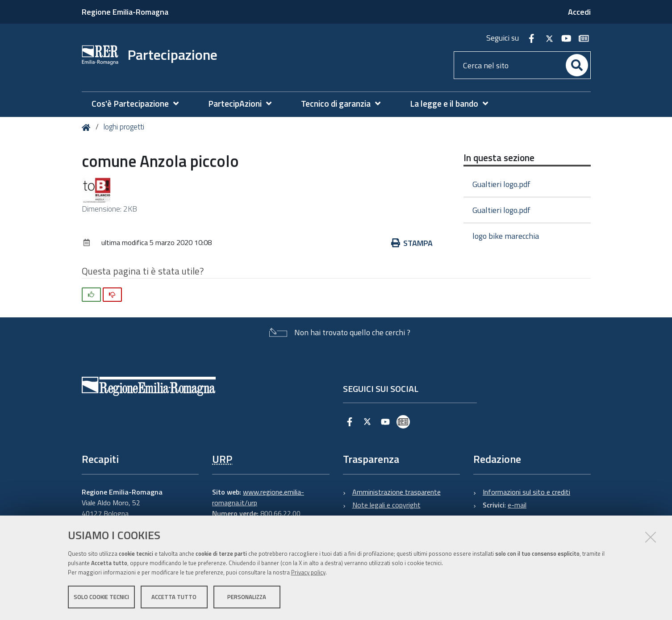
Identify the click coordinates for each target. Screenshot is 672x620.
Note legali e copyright (386, 505)
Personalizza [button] (247, 597)
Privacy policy (308, 572)
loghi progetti (124, 127)
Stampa (412, 243)
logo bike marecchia (506, 236)
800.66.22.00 (280, 513)
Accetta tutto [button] (174, 597)
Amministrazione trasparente (397, 492)
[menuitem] (140, 104)
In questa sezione (499, 158)
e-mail (517, 505)
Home (88, 127)
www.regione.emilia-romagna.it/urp (258, 497)
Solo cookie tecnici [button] (101, 597)
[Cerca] (577, 65)
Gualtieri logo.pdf (501, 184)
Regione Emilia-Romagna (125, 12)
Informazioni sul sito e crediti (526, 492)
